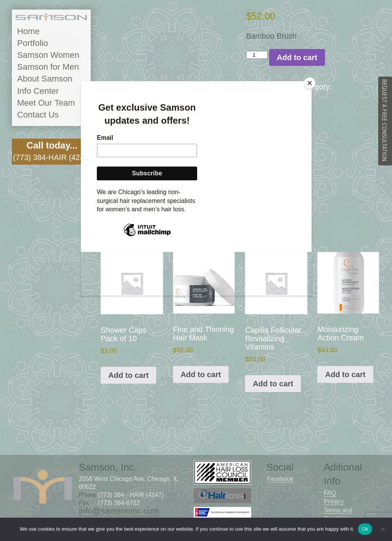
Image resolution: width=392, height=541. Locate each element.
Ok (365, 529)
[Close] (310, 83)
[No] (382, 529)
